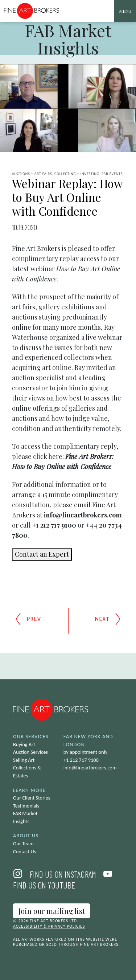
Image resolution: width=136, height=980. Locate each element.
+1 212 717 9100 (81, 760)
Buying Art (24, 744)
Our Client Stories (32, 798)
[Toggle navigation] (125, 11)
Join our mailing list (52, 911)
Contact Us (24, 851)
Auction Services (30, 752)
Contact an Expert (42, 554)
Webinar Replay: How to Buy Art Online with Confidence (67, 197)
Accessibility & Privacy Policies (49, 926)
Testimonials (26, 806)
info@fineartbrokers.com (90, 768)
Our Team (23, 843)
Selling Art (24, 760)
